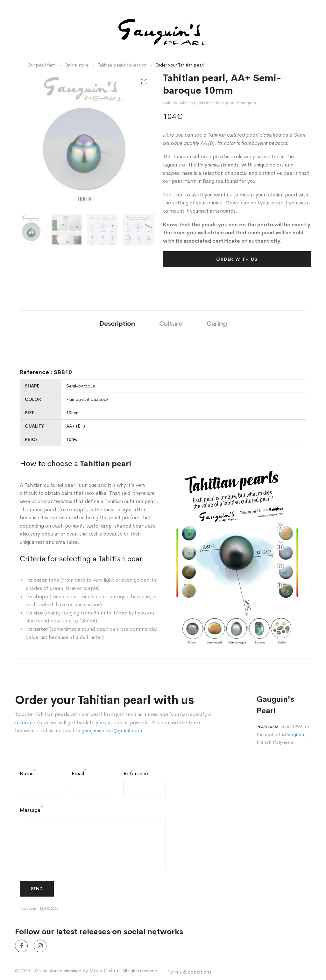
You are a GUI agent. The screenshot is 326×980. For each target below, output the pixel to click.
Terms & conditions (190, 972)
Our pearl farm (42, 65)
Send (37, 889)
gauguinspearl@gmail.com (112, 731)
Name (28, 774)
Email (79, 774)
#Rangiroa (293, 734)
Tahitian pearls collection (122, 65)
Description (117, 324)
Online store (77, 65)
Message (31, 810)
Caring (217, 324)
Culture (171, 324)
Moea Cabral (104, 971)
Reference (136, 774)
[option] (84, 141)
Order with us (237, 259)
